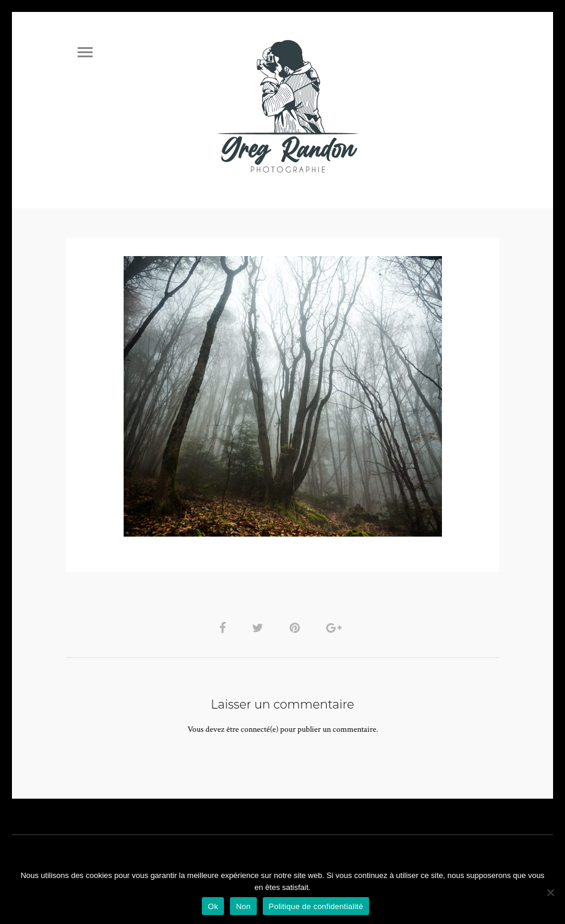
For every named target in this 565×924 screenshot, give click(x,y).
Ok (213, 906)
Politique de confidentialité (316, 906)
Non (243, 906)
